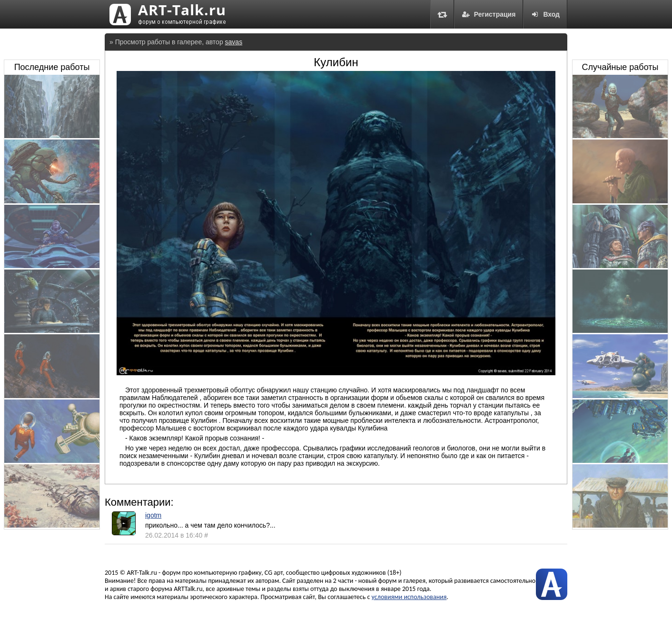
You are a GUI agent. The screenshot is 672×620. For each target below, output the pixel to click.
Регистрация (489, 14)
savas (234, 42)
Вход (545, 14)
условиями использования (409, 597)
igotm (153, 515)
